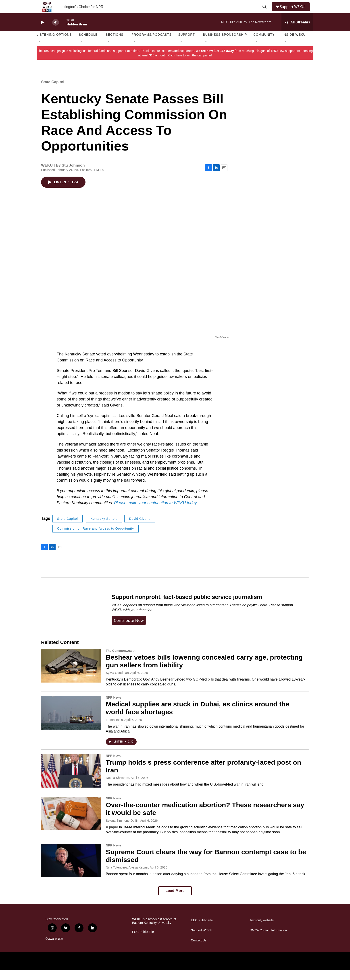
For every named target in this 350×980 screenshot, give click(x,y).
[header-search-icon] (265, 12)
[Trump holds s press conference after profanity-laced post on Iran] (71, 781)
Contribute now (129, 630)
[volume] (56, 32)
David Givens (140, 529)
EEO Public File (202, 930)
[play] (42, 32)
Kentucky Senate (104, 529)
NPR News (114, 708)
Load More (175, 901)
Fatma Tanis (114, 730)
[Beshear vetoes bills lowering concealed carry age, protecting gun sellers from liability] (71, 676)
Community (264, 45)
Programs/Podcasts (152, 45)
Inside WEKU (294, 45)
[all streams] (297, 32)
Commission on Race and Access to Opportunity (96, 538)
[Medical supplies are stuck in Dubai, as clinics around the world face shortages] (71, 723)
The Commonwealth (121, 661)
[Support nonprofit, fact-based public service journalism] (72, 618)
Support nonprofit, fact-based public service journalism (187, 607)
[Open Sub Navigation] (40, 52)
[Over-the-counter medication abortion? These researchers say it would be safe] (71, 823)
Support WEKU (201, 940)
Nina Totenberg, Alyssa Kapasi (127, 877)
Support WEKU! (295, 12)
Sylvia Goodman (117, 683)
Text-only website (262, 930)
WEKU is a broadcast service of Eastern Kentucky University (154, 931)
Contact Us (199, 950)
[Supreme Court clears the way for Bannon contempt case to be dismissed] (71, 871)
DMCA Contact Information (268, 940)
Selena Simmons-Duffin (122, 831)
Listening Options (54, 45)
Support (186, 45)
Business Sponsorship (225, 45)
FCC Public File (143, 942)
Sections (115, 45)
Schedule (88, 45)
